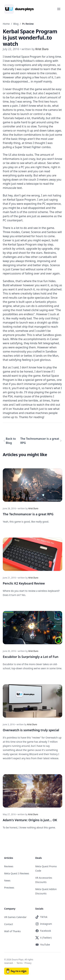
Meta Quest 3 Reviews (17, 873)
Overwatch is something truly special (31, 730)
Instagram (44, 924)
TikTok (41, 917)
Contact (9, 924)
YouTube (43, 945)
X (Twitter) (44, 938)
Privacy (28, 963)
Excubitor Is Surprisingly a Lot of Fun (31, 657)
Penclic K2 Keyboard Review (24, 583)
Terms (20, 963)
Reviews (9, 866)
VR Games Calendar (15, 917)
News (7, 880)
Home (6, 24)
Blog (16, 24)
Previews (9, 888)
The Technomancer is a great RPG (40, 441)
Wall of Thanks (12, 931)
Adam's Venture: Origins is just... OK (30, 820)
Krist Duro (33, 509)
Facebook (43, 931)
